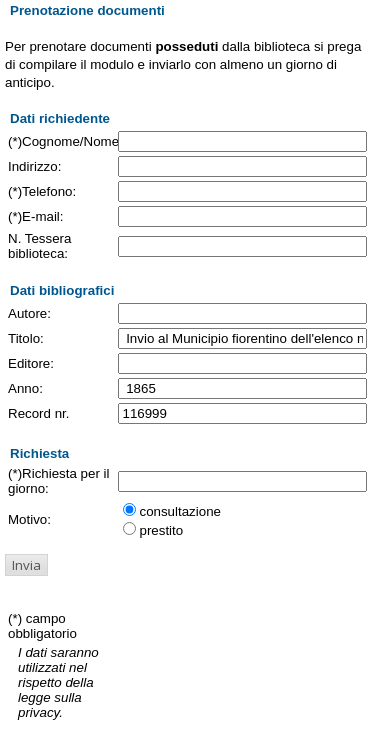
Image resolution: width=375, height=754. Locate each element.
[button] (26, 565)
